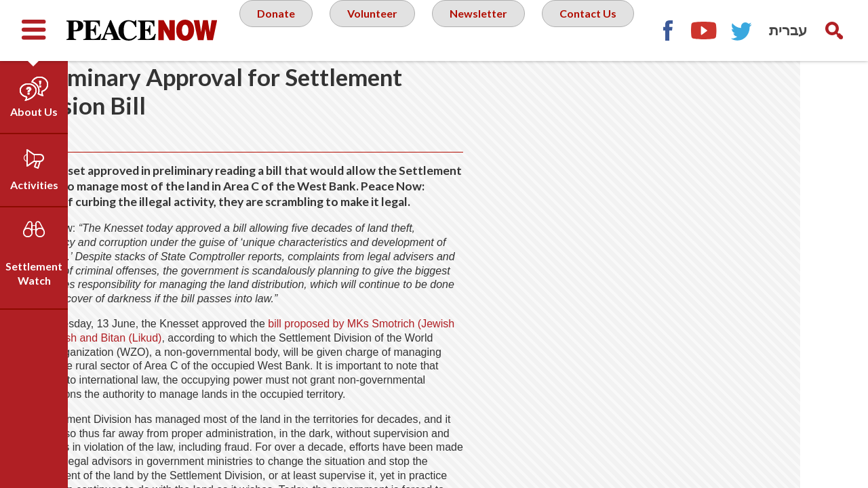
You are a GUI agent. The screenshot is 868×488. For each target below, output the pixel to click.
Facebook (759, 91)
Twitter (834, 91)
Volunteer (427, 30)
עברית (788, 30)
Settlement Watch (34, 273)
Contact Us (438, 84)
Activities (34, 185)
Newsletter (539, 30)
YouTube (797, 91)
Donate (325, 30)
